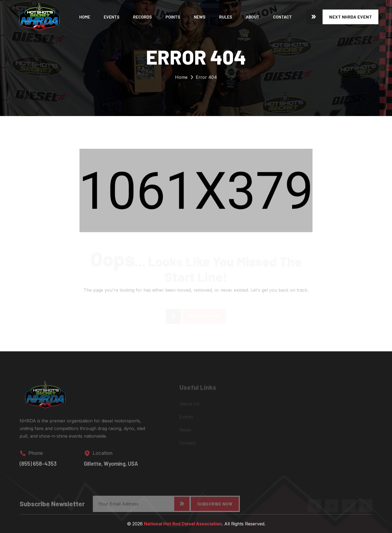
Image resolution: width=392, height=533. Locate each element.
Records (143, 17)
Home (85, 17)
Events (112, 17)
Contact (282, 17)
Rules (226, 17)
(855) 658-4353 (38, 466)
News (200, 17)
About (253, 17)
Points (173, 17)
